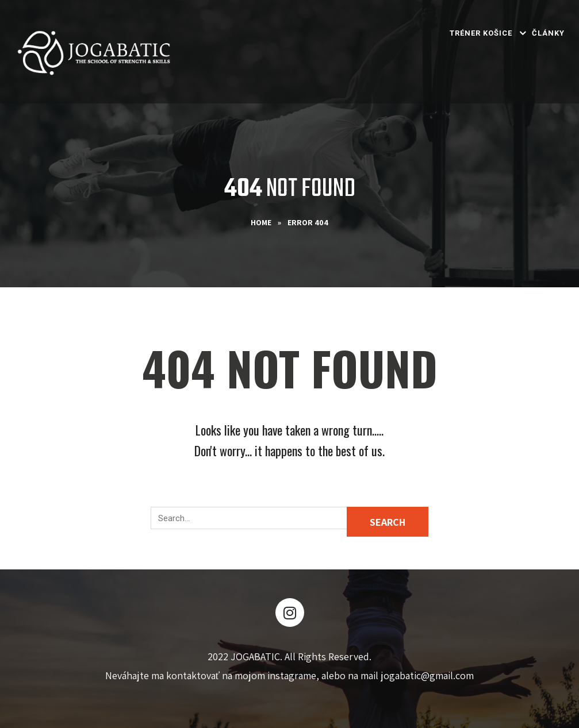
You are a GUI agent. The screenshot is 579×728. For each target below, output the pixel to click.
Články (548, 33)
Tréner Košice (481, 33)
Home (261, 222)
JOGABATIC (255, 656)
